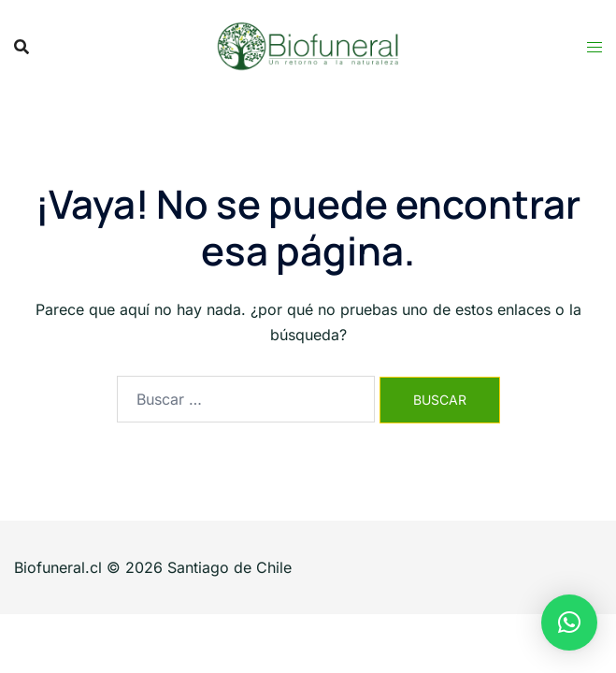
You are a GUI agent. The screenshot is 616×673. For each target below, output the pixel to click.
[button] (569, 623)
